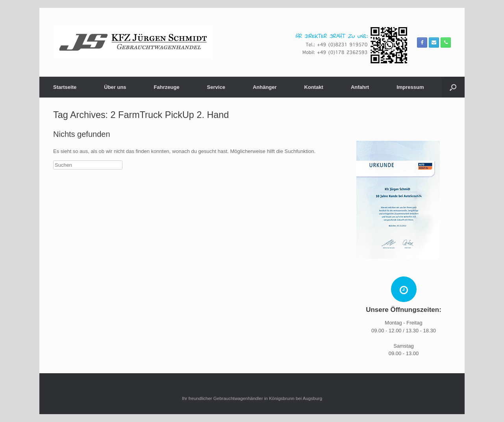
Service (216, 87)
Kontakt (314, 87)
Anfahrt (360, 87)
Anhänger (265, 87)
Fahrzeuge (167, 87)
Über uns (115, 87)
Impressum (410, 87)
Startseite (65, 87)
